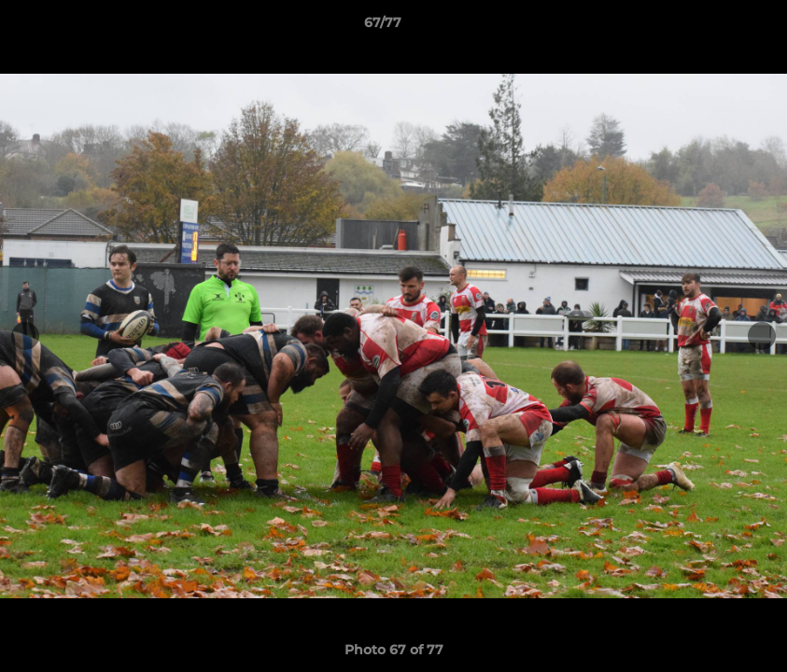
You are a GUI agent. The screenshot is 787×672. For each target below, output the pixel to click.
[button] (709, 27)
